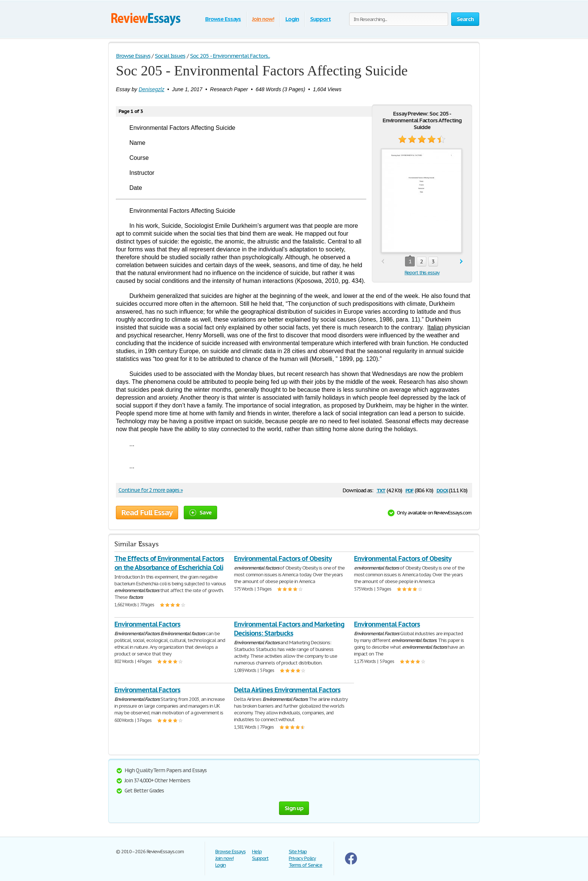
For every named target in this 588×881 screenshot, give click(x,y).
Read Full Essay (147, 513)
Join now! (263, 19)
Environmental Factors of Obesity (283, 559)
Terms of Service (305, 865)
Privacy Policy (302, 858)
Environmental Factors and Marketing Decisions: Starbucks (289, 629)
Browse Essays (223, 19)
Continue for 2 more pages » (151, 490)
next (461, 262)
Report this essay (422, 273)
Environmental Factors (147, 624)
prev (383, 262)
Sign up (294, 808)
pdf (409, 490)
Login (292, 19)
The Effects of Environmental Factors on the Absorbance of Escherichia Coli (169, 563)
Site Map (298, 852)
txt (381, 490)
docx (442, 490)
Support (320, 19)
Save (200, 512)
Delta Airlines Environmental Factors (287, 690)
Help (257, 852)
